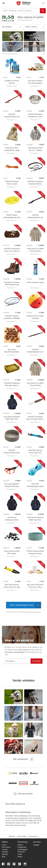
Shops (20, 857)
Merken (20, 845)
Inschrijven (37, 661)
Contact (5, 850)
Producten (21, 852)
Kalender (5, 852)
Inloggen (36, 845)
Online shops (22, 836)
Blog (4, 857)
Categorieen (22, 847)
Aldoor (13, 836)
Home (4, 845)
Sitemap (5, 854)
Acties (20, 854)
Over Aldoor (6, 847)
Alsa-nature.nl (33, 836)
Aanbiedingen (23, 850)
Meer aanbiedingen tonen (26, 605)
